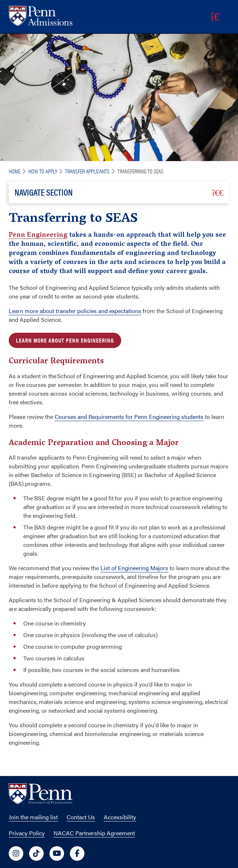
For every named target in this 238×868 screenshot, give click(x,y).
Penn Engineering (38, 236)
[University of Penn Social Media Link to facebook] (77, 853)
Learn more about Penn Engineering (65, 340)
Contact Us (81, 817)
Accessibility (120, 817)
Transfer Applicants (87, 171)
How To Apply (43, 171)
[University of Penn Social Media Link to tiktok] (36, 853)
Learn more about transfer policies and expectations (75, 311)
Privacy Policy (27, 833)
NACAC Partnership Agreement (94, 833)
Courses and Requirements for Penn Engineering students (129, 417)
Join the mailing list (33, 817)
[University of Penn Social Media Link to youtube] (57, 853)
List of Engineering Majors (134, 568)
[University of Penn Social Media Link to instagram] (16, 853)
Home (15, 171)
